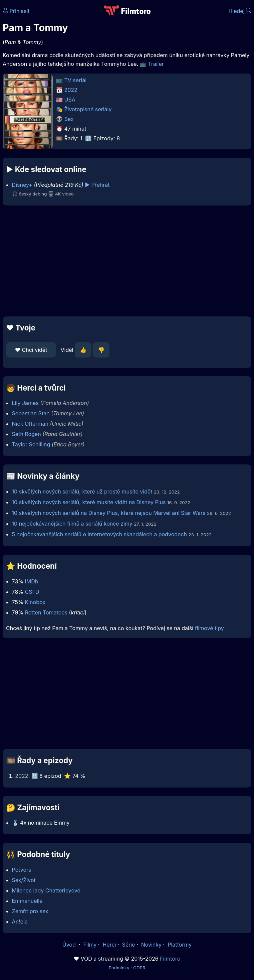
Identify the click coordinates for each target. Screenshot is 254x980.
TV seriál (76, 80)
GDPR (139, 968)
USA (70, 100)
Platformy (180, 945)
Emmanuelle (27, 901)
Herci (109, 945)
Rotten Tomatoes (46, 612)
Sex (69, 119)
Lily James (25, 403)
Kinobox (35, 602)
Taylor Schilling (31, 444)
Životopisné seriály (88, 109)
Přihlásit (16, 11)
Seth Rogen (27, 434)
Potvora (22, 870)
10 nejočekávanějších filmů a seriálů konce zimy (72, 524)
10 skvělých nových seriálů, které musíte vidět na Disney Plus (89, 502)
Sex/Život (24, 880)
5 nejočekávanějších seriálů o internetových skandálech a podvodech (99, 534)
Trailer (156, 64)
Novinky (151, 945)
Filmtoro (170, 959)
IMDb (31, 581)
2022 (71, 90)
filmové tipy (209, 628)
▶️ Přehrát (97, 185)
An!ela (20, 922)
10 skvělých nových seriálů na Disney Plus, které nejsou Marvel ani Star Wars (109, 513)
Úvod (70, 945)
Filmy (90, 945)
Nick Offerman (30, 424)
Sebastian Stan (31, 413)
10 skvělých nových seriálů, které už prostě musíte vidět (82, 492)
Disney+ (22, 185)
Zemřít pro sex (30, 911)
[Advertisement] (127, 261)
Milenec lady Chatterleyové (46, 890)
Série (129, 945)
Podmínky (119, 968)
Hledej (240, 11)
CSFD (32, 592)
